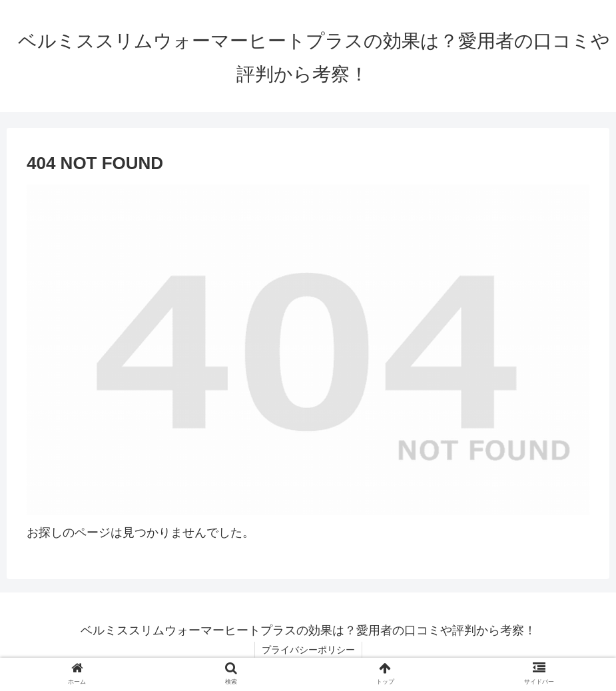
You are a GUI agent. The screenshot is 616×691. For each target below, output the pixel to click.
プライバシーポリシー (308, 650)
